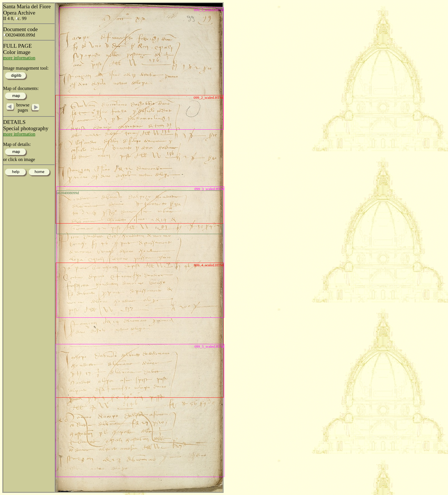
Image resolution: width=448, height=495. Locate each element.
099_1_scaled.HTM (209, 10)
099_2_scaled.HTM (208, 97)
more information (19, 58)
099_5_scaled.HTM (209, 346)
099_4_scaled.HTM (209, 265)
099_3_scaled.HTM (209, 189)
